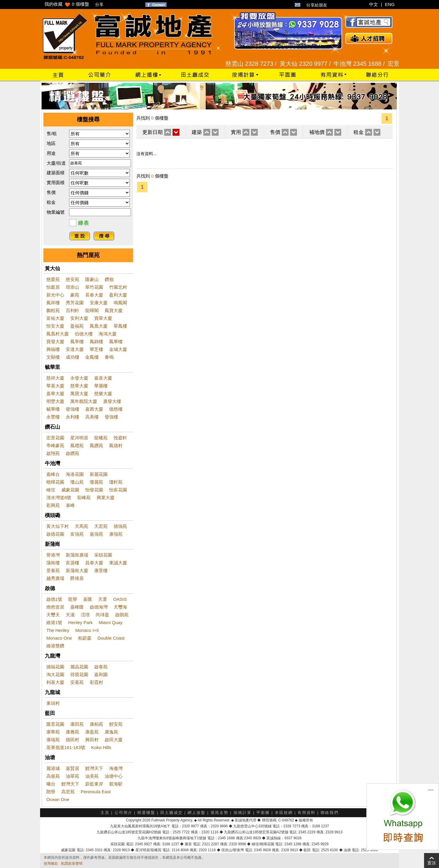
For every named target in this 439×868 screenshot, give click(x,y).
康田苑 (77, 724)
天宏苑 (101, 526)
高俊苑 (53, 776)
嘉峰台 (53, 474)
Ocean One (58, 799)
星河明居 (79, 438)
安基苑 (77, 682)
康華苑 (53, 732)
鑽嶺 (109, 279)
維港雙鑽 (55, 646)
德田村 (73, 740)
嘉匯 (88, 599)
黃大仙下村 (58, 526)
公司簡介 (124, 813)
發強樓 (73, 409)
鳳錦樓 (96, 341)
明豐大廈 (55, 401)
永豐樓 (53, 417)
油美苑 (92, 776)
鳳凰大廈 (99, 326)
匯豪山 (92, 279)
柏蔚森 (85, 638)
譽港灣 (53, 555)
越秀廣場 (55, 578)
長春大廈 (94, 295)
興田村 (92, 740)
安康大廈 (99, 303)
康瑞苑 (53, 740)
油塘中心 (114, 776)
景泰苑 (53, 570)
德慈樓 (116, 409)
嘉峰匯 (77, 607)
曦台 (51, 784)
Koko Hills (101, 747)
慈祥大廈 (55, 378)
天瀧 (70, 615)
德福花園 (55, 667)
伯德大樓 (84, 334)
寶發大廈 (55, 341)
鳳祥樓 (53, 303)
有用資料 (307, 813)
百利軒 (73, 310)
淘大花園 (55, 674)
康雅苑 (73, 732)
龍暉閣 (92, 310)
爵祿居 (77, 578)
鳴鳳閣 (120, 303)
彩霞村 (96, 682)
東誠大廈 (118, 563)
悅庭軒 (120, 438)
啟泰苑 (101, 667)
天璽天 (53, 615)
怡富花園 (118, 490)
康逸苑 (111, 732)
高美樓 (92, 417)
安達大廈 (75, 349)
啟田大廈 (114, 740)
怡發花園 (94, 490)
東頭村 (53, 703)
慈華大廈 (79, 386)
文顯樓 (53, 357)
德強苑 (120, 526)
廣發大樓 (112, 401)
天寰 (103, 599)
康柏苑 (96, 724)
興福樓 (53, 349)
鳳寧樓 (77, 341)
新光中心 (55, 295)
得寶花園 (79, 674)
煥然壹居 (55, 607)
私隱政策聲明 (72, 864)
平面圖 (263, 813)
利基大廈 (55, 682)
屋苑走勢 (219, 813)
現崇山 (73, 287)
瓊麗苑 (96, 482)
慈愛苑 (53, 279)
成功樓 (73, 357)
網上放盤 (196, 813)
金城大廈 (118, 349)
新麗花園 (99, 474)
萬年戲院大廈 (84, 401)
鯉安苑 (116, 724)
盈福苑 (77, 326)
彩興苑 (53, 505)
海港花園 (75, 474)
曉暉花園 (55, 482)
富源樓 (73, 563)
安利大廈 (79, 318)
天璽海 (120, 607)
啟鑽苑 (73, 453)
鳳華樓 (116, 341)
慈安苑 (73, 279)
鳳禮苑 (77, 446)
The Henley (58, 630)
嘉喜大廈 (103, 378)
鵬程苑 (53, 310)
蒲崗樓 (53, 563)
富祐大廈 (55, 318)
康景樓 (101, 570)
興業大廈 (106, 498)
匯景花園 (55, 724)
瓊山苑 (77, 482)
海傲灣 (116, 768)
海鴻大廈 (108, 334)
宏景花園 (55, 438)
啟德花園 (55, 534)
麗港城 (53, 768)
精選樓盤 (146, 813)
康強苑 (116, 534)
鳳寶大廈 (114, 310)
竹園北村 (118, 287)
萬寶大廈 (79, 393)
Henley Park (80, 622)
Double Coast (111, 638)
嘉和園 (101, 674)
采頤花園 (103, 555)
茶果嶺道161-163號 (66, 747)
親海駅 (116, 784)
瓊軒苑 (116, 482)
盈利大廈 (118, 295)
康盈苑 (92, 732)
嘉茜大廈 (94, 409)
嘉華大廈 (55, 393)
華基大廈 (55, 386)
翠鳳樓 (120, 326)
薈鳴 (109, 357)
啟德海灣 (99, 607)
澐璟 (85, 615)
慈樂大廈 (103, 393)
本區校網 (284, 813)
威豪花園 (70, 490)
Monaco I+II (87, 630)
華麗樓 (101, 386)
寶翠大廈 (103, 318)
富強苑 (77, 534)
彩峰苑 (84, 498)
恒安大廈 (55, 326)
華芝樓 (96, 349)
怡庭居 (53, 287)
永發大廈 (79, 378)
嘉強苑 (96, 534)
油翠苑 (73, 776)
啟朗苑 (122, 615)
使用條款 (51, 864)
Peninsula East (96, 792)
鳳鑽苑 (96, 446)
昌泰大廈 (94, 563)
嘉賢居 (73, 768)
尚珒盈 (102, 615)
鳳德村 (116, 446)
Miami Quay (111, 622)
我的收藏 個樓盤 (67, 4)
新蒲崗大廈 (77, 570)
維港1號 (54, 622)
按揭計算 (243, 813)
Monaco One (59, 638)
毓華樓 (53, 409)
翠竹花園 (94, 287)
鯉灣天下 (94, 768)
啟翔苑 (53, 453)
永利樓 (73, 417)
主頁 (105, 813)
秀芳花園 (75, 303)
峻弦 (51, 490)
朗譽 (51, 792)
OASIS (120, 599)
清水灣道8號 (59, 498)
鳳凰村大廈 (58, 334)
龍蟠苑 (101, 438)
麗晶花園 (79, 667)
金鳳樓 (92, 357)
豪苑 (75, 295)
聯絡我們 (330, 813)
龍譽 (73, 599)
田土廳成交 (172, 813)
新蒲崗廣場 (77, 555)
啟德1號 (54, 599)
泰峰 (70, 505)
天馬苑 (81, 526)
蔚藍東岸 (94, 784)
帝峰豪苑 (55, 446)
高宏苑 (68, 792)
